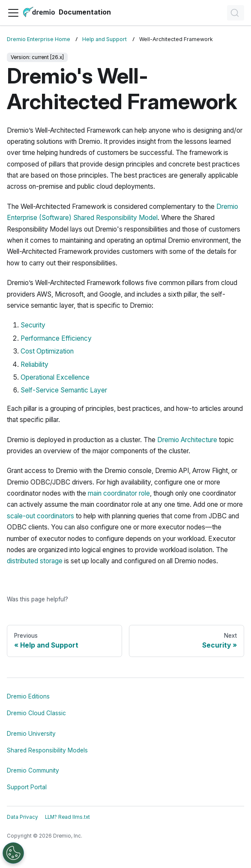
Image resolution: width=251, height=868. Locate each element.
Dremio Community (33, 770)
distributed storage (35, 561)
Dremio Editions (28, 696)
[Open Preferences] (13, 853)
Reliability (34, 364)
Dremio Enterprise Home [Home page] (39, 39)
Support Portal (27, 787)
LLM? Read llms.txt (67, 817)
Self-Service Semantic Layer (64, 390)
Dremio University (31, 734)
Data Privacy (22, 817)
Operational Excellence (55, 377)
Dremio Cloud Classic (36, 713)
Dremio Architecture (187, 440)
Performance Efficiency (56, 338)
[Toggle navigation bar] (13, 13)
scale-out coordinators (40, 516)
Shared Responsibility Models (47, 750)
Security (33, 325)
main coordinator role (119, 493)
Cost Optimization (47, 351)
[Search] (236, 13)
